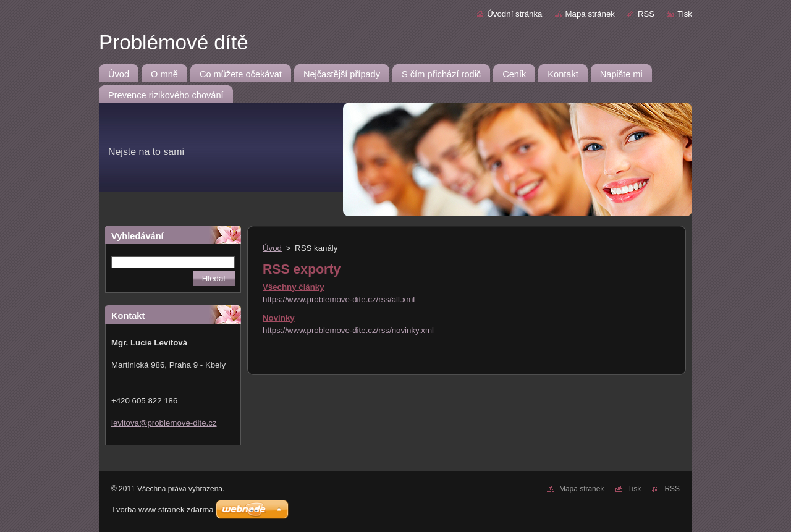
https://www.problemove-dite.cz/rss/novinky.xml (348, 330)
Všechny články (294, 287)
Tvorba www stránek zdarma (162, 509)
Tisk (685, 14)
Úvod (272, 248)
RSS (646, 14)
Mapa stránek (590, 14)
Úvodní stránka (514, 14)
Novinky (279, 318)
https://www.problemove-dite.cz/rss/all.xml (339, 299)
